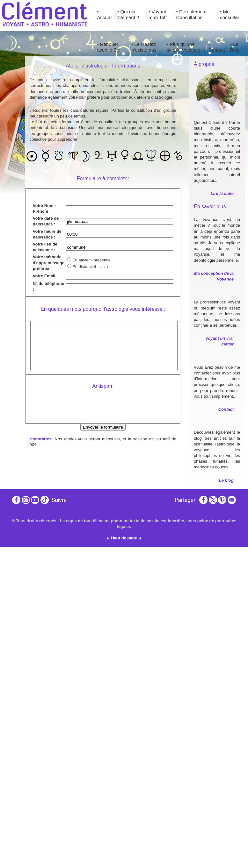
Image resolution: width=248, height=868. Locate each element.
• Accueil (105, 14)
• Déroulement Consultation (191, 14)
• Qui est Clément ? (128, 14)
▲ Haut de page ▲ (124, 538)
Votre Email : (45, 276)
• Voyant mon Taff (158, 14)
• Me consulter (230, 14)
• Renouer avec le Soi (109, 47)
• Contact (217, 47)
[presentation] (103, 408)
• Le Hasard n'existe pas (144, 47)
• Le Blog (235, 47)
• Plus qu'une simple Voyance (183, 47)
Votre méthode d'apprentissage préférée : (49, 263)
